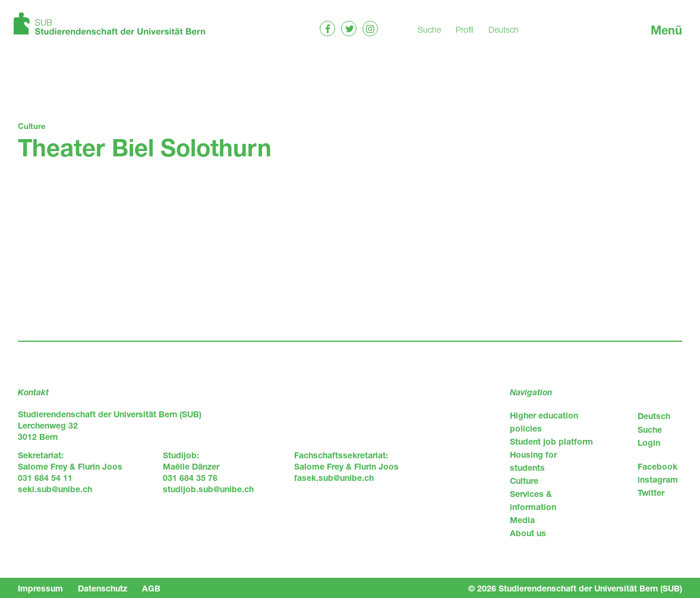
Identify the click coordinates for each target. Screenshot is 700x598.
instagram (658, 479)
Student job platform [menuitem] (551, 441)
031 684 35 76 (190, 478)
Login (649, 443)
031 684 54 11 (45, 478)
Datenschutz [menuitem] (103, 588)
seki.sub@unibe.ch (55, 489)
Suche (429, 29)
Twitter (651, 492)
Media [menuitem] (522, 520)
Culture (31, 126)
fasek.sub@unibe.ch (334, 478)
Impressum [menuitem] (40, 588)
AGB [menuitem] (151, 588)
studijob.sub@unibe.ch (208, 489)
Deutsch (504, 29)
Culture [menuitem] (524, 481)
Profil (465, 29)
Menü (666, 30)
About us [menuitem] (528, 533)
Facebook (658, 466)
